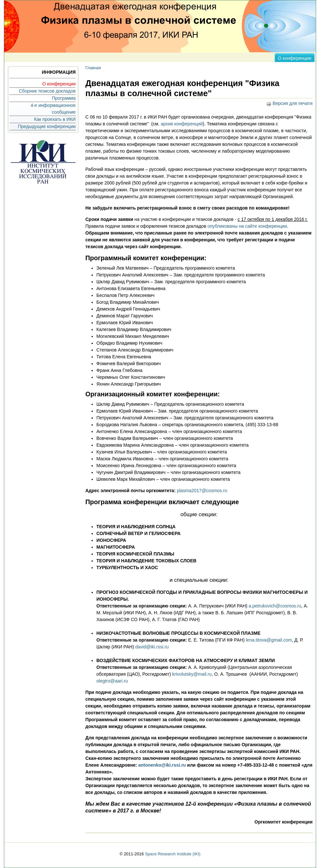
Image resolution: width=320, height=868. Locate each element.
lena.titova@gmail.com (269, 640)
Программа (64, 98)
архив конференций (182, 124)
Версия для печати (289, 103)
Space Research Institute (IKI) (172, 854)
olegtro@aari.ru (112, 681)
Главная (93, 68)
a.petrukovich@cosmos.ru (275, 606)
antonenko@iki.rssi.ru (162, 765)
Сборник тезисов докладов (47, 91)
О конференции (295, 58)
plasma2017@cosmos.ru (202, 491)
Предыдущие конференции (47, 126)
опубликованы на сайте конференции (247, 226)
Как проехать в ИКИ (55, 119)
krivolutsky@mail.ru (192, 674)
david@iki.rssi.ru (152, 647)
